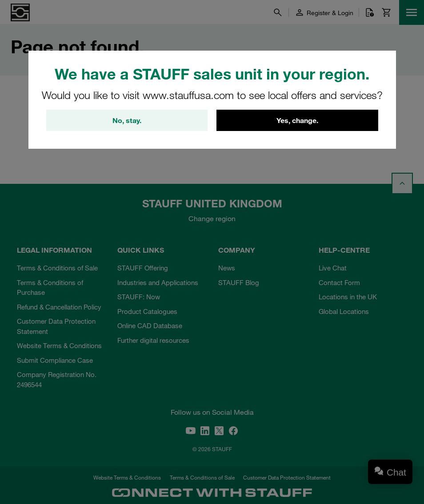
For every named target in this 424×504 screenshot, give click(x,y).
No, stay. (127, 120)
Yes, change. (297, 120)
